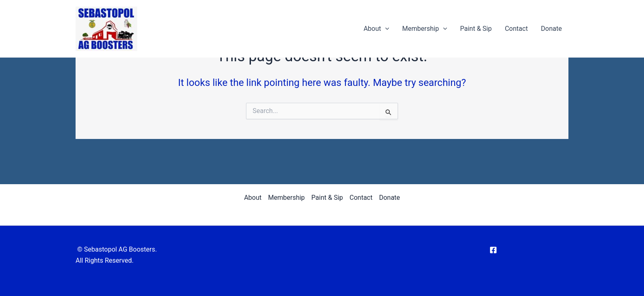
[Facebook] (493, 250)
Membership (424, 29)
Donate (551, 29)
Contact (516, 29)
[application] (385, 29)
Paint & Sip (476, 29)
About (376, 29)
